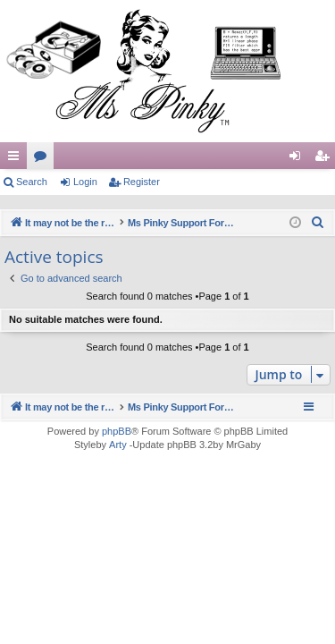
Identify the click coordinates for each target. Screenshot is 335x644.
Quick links (17, 159)
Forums (44, 159)
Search (32, 182)
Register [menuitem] (326, 159)
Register (142, 182)
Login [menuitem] (299, 159)
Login (85, 182)
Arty (118, 445)
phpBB (117, 431)
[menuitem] (318, 223)
